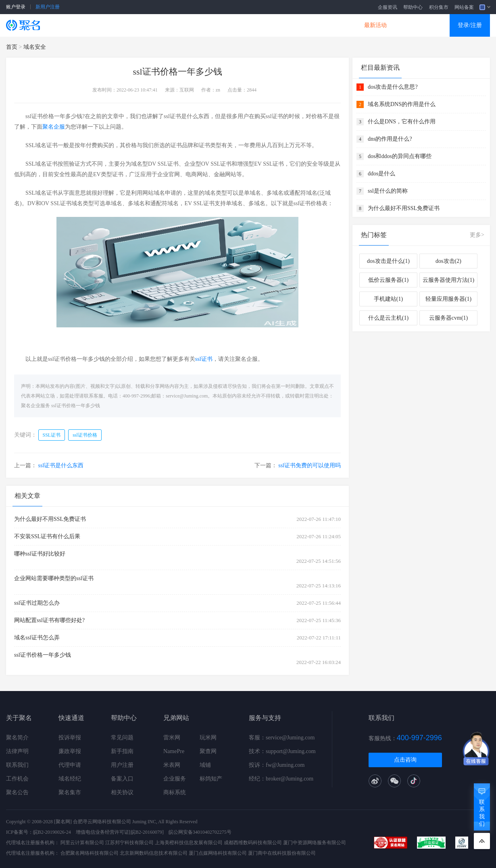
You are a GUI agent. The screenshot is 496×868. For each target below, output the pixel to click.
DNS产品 (329, 25)
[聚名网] (63, 822)
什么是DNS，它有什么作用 (402, 122)
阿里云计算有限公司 (82, 843)
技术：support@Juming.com (282, 751)
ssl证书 (204, 359)
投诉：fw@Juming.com (277, 765)
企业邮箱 (282, 25)
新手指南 (122, 751)
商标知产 (235, 25)
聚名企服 (54, 127)
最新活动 (375, 25)
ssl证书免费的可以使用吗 (309, 465)
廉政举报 (70, 751)
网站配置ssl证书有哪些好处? (49, 620)
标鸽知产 (211, 779)
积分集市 (439, 7)
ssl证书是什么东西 (61, 465)
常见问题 (122, 738)
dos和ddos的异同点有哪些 (400, 156)
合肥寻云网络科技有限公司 (102, 822)
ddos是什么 (381, 174)
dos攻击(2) (448, 261)
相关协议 (122, 792)
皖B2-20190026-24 (52, 832)
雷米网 (172, 738)
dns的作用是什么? (390, 139)
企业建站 (188, 25)
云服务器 (142, 25)
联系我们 (17, 765)
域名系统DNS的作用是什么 (402, 104)
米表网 (172, 765)
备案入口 (122, 779)
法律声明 (17, 751)
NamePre (174, 751)
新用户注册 (48, 7)
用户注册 (122, 765)
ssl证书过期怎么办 (37, 603)
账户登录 (16, 7)
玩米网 (208, 738)
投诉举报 (70, 738)
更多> (477, 235)
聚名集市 (70, 792)
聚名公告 (17, 792)
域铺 (205, 765)
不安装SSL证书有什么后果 (47, 536)
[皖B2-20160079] (146, 832)
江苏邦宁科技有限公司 (129, 843)
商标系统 (175, 792)
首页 (12, 47)
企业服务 (175, 779)
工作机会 (17, 779)
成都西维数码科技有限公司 (253, 843)
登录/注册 (470, 25)
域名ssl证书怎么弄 (37, 638)
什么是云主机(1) (388, 318)
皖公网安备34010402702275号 (200, 832)
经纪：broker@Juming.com (281, 779)
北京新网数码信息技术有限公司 (154, 853)
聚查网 (208, 751)
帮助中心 (413, 7)
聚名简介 (17, 738)
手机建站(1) (388, 299)
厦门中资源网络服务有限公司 (315, 843)
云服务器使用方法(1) (448, 280)
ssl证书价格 (85, 435)
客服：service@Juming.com (282, 738)
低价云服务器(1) (388, 280)
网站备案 (464, 7)
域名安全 (35, 47)
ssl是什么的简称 (388, 191)
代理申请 (70, 765)
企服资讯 (388, 7)
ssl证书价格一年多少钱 (76, 406)
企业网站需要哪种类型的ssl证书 (54, 578)
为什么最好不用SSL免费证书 (50, 519)
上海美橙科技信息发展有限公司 (189, 843)
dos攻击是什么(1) (388, 261)
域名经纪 (70, 779)
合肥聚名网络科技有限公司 (90, 853)
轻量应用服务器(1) (448, 299)
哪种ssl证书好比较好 (40, 554)
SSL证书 (96, 25)
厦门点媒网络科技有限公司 (218, 853)
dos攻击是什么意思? (393, 87)
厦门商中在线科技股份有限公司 (282, 853)
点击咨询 (405, 760)
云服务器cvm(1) (448, 318)
